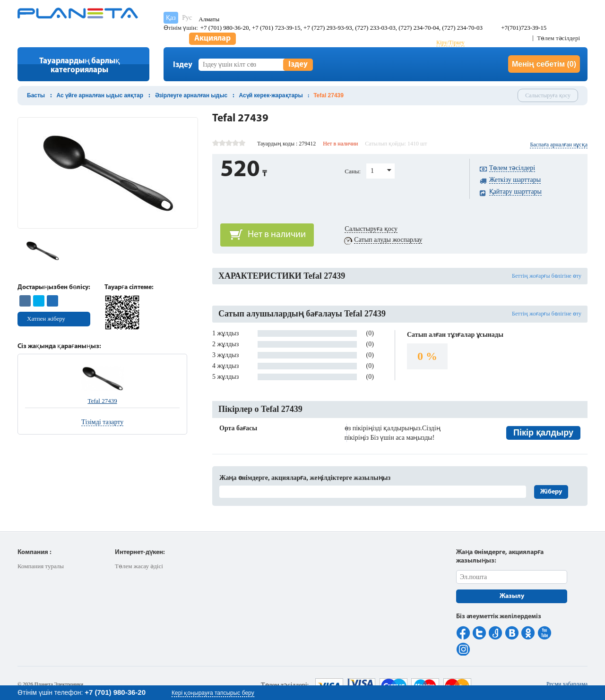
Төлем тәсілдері (558, 38)
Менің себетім (544, 64)
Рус (187, 18)
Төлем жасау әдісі (139, 566)
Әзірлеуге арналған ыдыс (191, 95)
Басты (36, 95)
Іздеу (298, 64)
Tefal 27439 (102, 401)
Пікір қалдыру (543, 433)
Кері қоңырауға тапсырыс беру (213, 693)
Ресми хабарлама (567, 684)
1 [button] (372, 171)
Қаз (171, 18)
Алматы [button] (209, 19)
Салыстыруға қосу (548, 95)
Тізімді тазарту (102, 422)
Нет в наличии (277, 235)
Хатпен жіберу (46, 319)
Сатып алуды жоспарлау (388, 240)
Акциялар (212, 38)
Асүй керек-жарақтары (271, 95)
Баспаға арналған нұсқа (559, 145)
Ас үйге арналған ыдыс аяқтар (100, 95)
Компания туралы (41, 566)
